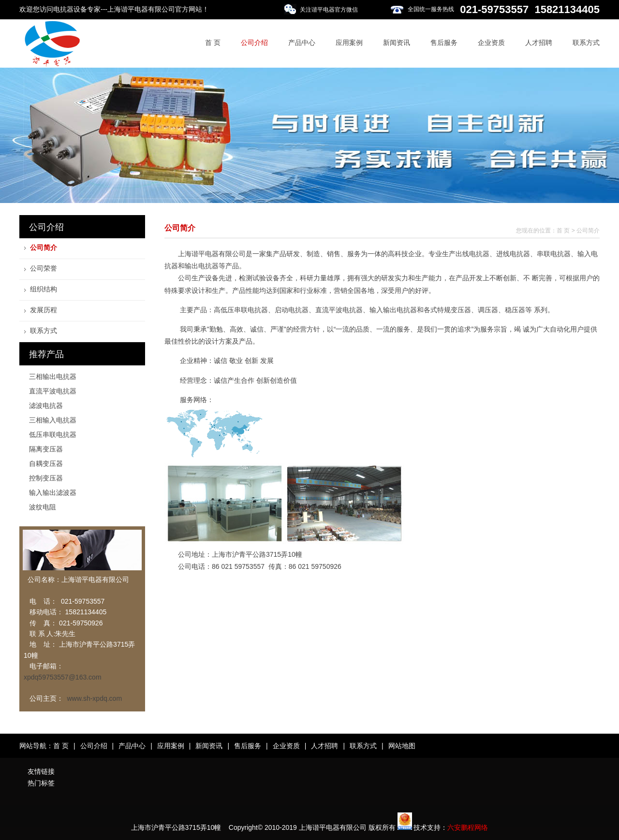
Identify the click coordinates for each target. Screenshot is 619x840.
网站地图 (402, 746)
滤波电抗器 (46, 406)
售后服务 (444, 43)
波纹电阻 (43, 507)
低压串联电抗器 (53, 434)
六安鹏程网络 (468, 827)
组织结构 (44, 289)
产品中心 (302, 43)
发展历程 (44, 310)
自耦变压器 (46, 463)
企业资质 (491, 43)
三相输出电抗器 (53, 377)
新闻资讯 (397, 43)
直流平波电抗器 (53, 391)
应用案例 (349, 43)
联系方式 (586, 43)
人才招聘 (539, 43)
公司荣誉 (44, 268)
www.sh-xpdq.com (94, 698)
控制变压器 (46, 478)
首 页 (213, 43)
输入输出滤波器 (53, 492)
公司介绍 (254, 43)
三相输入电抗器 (53, 420)
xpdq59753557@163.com (63, 677)
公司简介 (44, 247)
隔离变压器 (46, 449)
